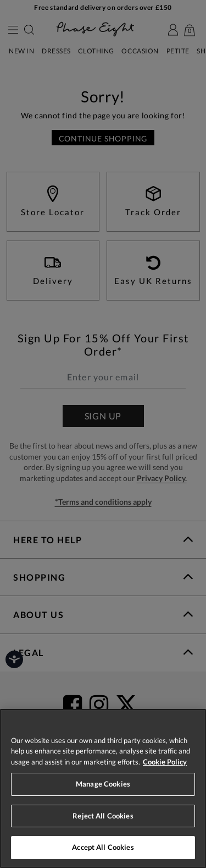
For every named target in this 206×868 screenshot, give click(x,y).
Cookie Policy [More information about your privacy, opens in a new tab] (165, 762)
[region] (103, 788)
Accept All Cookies (103, 847)
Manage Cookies (103, 784)
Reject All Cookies (103, 816)
